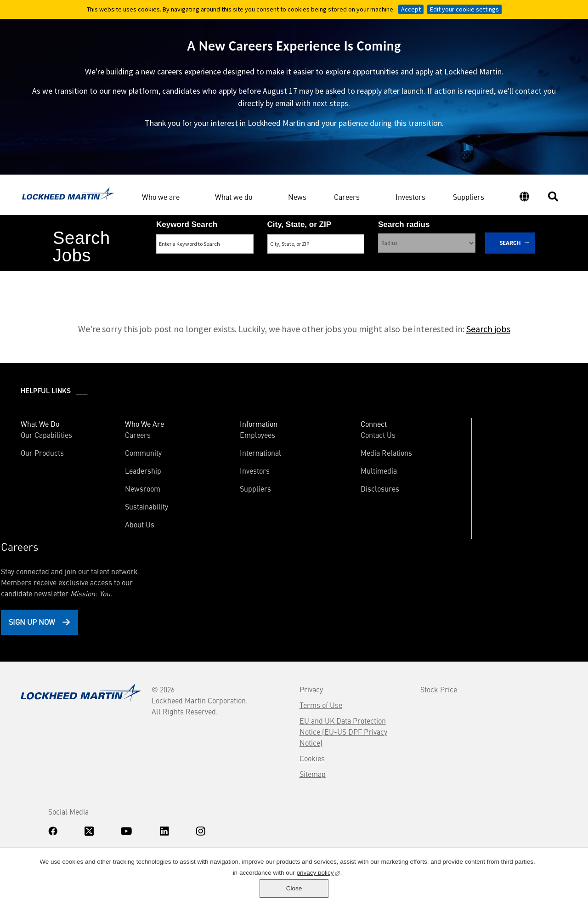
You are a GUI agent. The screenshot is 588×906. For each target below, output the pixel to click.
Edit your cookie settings (464, 9)
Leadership (123, 481)
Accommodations (92, 816)
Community (123, 463)
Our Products (44, 463)
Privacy (212, 596)
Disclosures (320, 498)
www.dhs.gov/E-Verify (65, 840)
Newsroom (122, 498)
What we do (234, 201)
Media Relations (327, 463)
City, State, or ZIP (300, 232)
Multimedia (319, 481)
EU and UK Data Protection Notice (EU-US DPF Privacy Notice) (243, 639)
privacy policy (295, 891)
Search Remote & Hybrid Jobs (286, 289)
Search (510, 251)
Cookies (212, 665)
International (220, 463)
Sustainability (126, 516)
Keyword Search (187, 232)
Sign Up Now (472, 523)
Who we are (161, 201)
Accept (411, 9)
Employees (218, 445)
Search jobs (488, 339)
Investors (410, 202)
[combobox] (316, 252)
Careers (347, 201)
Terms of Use (221, 612)
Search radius (404, 232)
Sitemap (213, 681)
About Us (119, 534)
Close (551, 886)
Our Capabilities (48, 445)
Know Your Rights (44, 816)
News (297, 202)
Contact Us (318, 445)
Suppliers (469, 202)
